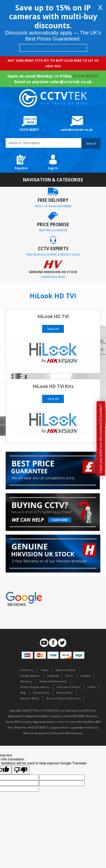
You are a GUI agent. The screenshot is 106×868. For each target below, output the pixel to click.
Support (86, 676)
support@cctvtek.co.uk (83, 727)
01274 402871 (86, 76)
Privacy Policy (41, 693)
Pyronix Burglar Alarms (35, 687)
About (45, 670)
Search (91, 143)
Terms (69, 676)
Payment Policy (30, 698)
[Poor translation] (21, 770)
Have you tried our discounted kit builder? (101, 438)
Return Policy (65, 693)
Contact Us (27, 670)
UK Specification (30, 676)
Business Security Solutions (63, 698)
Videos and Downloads (53, 681)
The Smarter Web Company (66, 733)
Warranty (26, 681)
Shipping (53, 676)
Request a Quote (66, 670)
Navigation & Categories (53, 180)
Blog (23, 693)
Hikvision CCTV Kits (68, 687)
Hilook (91, 687)
